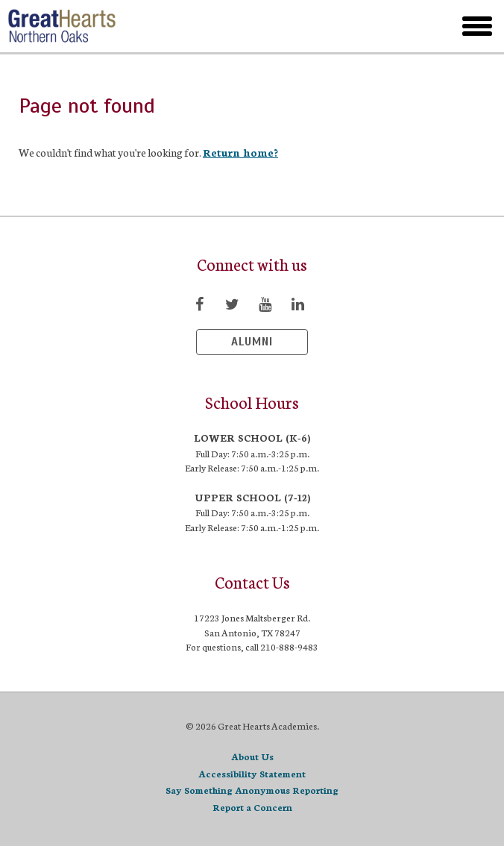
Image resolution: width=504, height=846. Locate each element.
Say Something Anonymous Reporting (252, 790)
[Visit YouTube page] (265, 304)
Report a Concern (252, 807)
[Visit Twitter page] (232, 304)
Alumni (252, 342)
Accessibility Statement (252, 773)
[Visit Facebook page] (199, 304)
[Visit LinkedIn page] (297, 304)
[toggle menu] (477, 26)
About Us (252, 756)
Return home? (240, 152)
